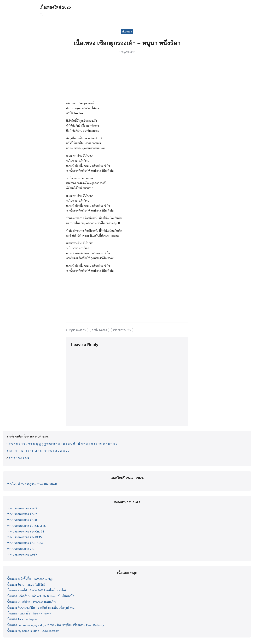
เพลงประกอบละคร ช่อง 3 (22, 508)
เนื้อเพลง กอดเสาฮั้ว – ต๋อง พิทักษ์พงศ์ (29, 613)
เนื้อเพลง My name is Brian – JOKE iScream (33, 631)
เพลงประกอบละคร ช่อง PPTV (24, 537)
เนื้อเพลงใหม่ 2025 (55, 7)
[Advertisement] (127, 79)
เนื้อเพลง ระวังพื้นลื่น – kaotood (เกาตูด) (30, 579)
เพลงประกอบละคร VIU (20, 549)
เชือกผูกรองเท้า (122, 330)
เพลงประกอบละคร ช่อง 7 (22, 514)
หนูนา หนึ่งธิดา (77, 330)
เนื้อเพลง (127, 31)
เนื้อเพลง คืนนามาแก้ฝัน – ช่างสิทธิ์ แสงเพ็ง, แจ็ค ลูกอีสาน (40, 608)
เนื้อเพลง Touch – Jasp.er (22, 619)
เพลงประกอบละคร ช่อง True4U (26, 543)
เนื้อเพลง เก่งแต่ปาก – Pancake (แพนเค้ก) (31, 602)
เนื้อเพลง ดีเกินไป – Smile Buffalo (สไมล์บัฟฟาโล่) (36, 590)
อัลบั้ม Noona (99, 330)
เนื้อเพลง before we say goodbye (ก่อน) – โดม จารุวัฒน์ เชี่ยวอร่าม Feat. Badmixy (55, 625)
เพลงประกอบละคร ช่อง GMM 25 (26, 526)
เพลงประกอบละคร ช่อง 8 (22, 520)
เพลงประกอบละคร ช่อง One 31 (25, 531)
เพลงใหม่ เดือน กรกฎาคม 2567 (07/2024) (32, 484)
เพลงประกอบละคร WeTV (22, 554)
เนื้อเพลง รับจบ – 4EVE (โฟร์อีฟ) (26, 585)
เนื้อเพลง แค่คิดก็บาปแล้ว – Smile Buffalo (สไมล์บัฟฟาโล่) (41, 596)
